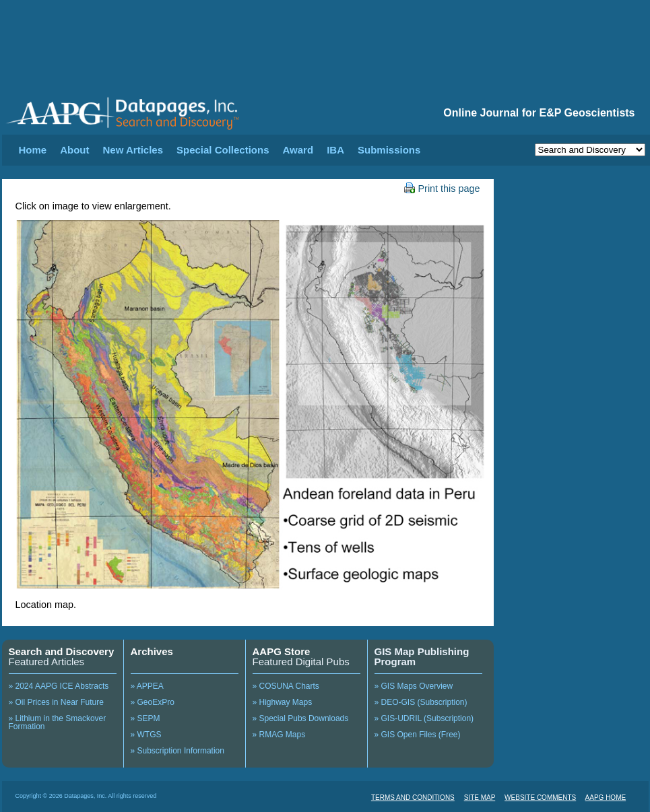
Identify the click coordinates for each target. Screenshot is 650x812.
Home (33, 150)
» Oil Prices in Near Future (56, 702)
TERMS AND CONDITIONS (413, 798)
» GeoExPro (153, 702)
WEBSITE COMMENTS (540, 798)
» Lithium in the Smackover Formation (58, 722)
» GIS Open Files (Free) (418, 735)
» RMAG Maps (279, 735)
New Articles (133, 150)
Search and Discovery (62, 651)
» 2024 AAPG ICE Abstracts (59, 686)
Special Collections (223, 150)
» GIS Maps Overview (414, 686)
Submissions (389, 150)
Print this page (442, 189)
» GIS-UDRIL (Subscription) (424, 718)
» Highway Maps (283, 702)
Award (298, 150)
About (74, 150)
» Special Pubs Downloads (301, 718)
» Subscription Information (177, 751)
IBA (335, 150)
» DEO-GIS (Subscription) (421, 702)
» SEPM (145, 718)
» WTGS (146, 735)
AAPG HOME (606, 798)
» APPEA (147, 686)
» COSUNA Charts (286, 686)
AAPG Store (282, 651)
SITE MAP (480, 798)
